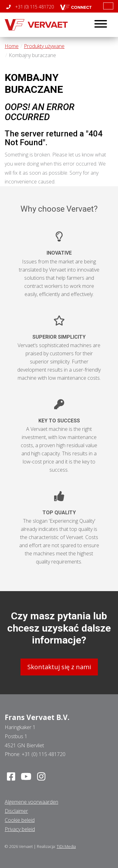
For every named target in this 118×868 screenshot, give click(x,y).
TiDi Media (66, 846)
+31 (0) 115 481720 (30, 7)
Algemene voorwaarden (31, 802)
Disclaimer (16, 811)
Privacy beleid (20, 829)
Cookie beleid (20, 820)
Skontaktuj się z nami (59, 667)
